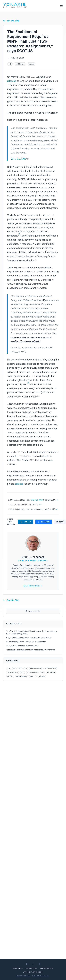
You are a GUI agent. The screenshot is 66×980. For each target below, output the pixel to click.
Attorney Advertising (33, 972)
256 (23, 672)
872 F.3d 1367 (37, 500)
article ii (33, 676)
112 (10, 64)
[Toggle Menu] (61, 6)
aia (42, 672)
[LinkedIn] (27, 964)
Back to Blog (11, 21)
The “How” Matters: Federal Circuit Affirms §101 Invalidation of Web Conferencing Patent (32, 632)
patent (31, 64)
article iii (42, 676)
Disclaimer (18, 969)
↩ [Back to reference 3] (57, 509)
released (12, 81)
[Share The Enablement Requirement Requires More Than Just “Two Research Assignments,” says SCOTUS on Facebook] (44, 522)
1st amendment (13, 672)
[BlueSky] (39, 964)
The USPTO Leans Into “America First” (22, 646)
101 (9, 669)
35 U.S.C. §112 (18, 159)
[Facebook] (33, 964)
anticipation (51, 672)
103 (20, 669)
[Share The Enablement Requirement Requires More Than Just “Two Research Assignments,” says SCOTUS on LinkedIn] (26, 522)
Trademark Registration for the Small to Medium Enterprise (31, 650)
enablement (20, 64)
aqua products (22, 676)
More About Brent (33, 586)
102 (14, 669)
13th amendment (50, 669)
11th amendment (36, 669)
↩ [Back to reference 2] (40, 505)
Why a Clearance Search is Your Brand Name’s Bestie (29, 638)
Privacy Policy (46, 969)
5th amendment (33, 672)
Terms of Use (31, 969)
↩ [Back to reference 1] (57, 500)
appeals (10, 676)
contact (19, 484)
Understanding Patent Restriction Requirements (26, 642)
